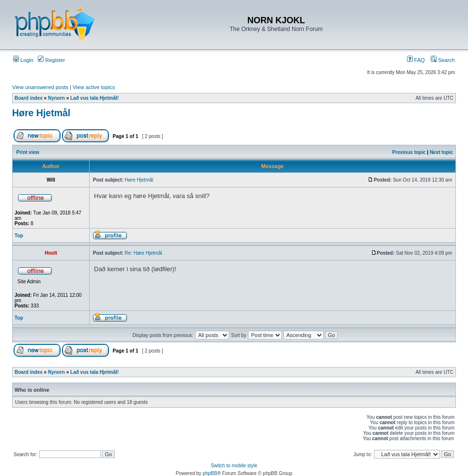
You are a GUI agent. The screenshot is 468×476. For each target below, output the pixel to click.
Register (51, 60)
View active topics (94, 87)
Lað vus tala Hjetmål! (94, 98)
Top (19, 236)
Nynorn (56, 98)
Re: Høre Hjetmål (143, 253)
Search (443, 60)
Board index (29, 98)
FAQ (416, 60)
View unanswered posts (40, 87)
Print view (28, 152)
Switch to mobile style (234, 466)
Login (23, 60)
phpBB (210, 473)
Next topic (441, 152)
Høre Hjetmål (41, 113)
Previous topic (409, 152)
